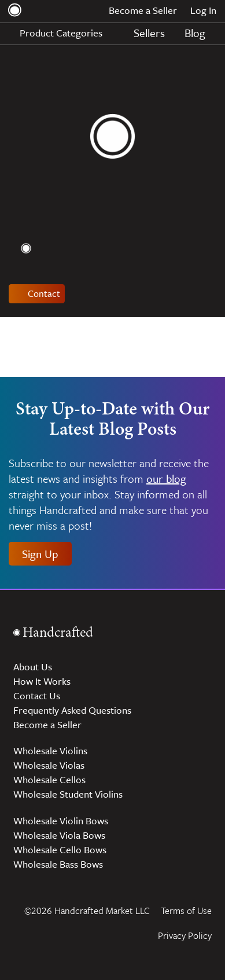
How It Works (42, 681)
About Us (33, 667)
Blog (195, 33)
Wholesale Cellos (49, 779)
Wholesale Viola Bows (59, 835)
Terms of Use (186, 911)
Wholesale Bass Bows (58, 864)
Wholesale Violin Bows (61, 821)
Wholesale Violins (50, 750)
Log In (203, 10)
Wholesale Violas (49, 765)
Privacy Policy (185, 935)
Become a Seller (143, 10)
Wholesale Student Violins (68, 794)
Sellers (149, 33)
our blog (166, 478)
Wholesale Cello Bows (60, 849)
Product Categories (67, 33)
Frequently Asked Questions (72, 710)
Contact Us (37, 695)
